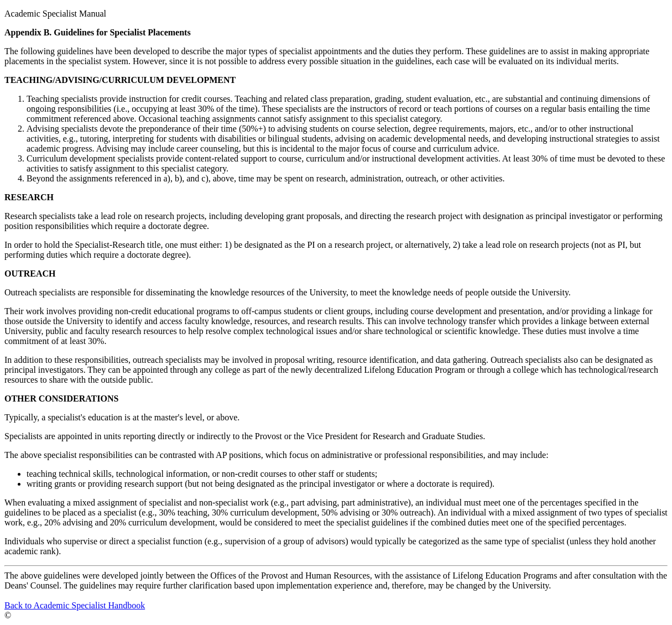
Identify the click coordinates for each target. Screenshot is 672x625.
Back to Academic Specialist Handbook (75, 605)
